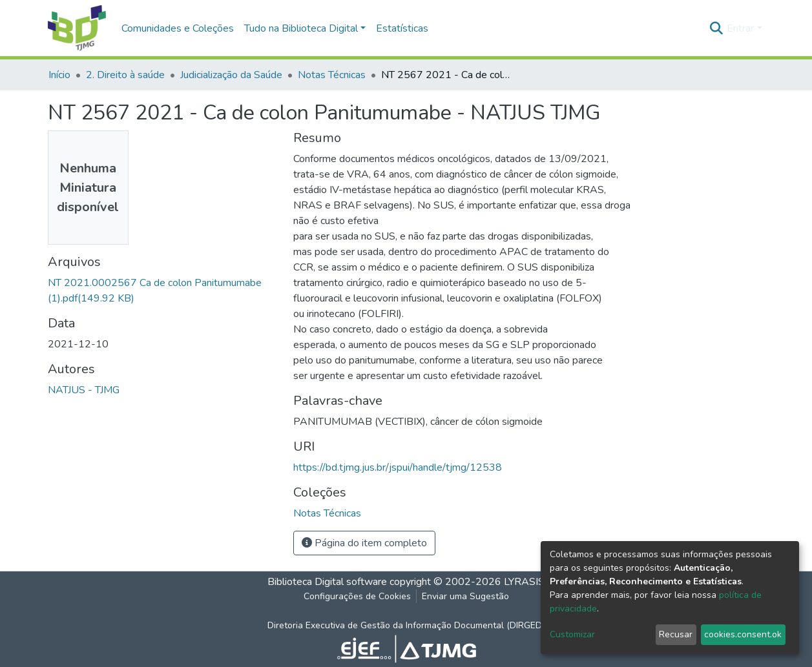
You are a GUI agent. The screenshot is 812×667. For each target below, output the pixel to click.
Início (59, 75)
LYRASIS (524, 582)
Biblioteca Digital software (327, 582)
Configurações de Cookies (357, 596)
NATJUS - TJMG (84, 390)
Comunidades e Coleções (178, 28)
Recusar (676, 634)
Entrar (740, 28)
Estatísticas (402, 28)
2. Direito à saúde (125, 75)
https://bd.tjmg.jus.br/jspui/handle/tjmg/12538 (398, 467)
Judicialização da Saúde (231, 75)
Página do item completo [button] (364, 543)
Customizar (572, 634)
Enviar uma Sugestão (465, 596)
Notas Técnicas (332, 75)
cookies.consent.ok (743, 634)
